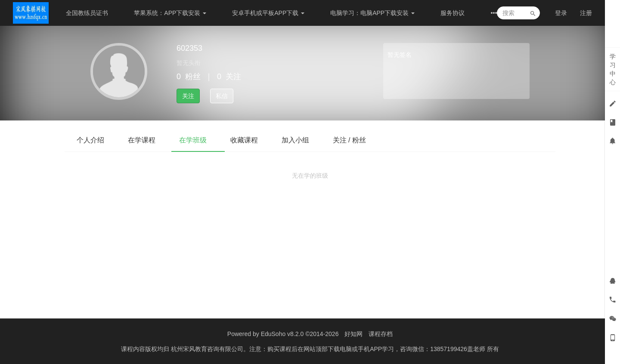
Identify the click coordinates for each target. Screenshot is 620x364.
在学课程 (145, 140)
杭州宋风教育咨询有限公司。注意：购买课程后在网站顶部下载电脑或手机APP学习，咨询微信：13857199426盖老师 (329, 349)
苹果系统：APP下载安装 (170, 13)
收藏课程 (251, 140)
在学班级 (198, 140)
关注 (188, 96)
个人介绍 (91, 140)
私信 (222, 96)
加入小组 (305, 140)
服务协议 (453, 13)
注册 (586, 13)
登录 (561, 13)
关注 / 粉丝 (361, 140)
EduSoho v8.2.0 (282, 334)
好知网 (353, 334)
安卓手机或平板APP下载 (268, 13)
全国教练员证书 (87, 13)
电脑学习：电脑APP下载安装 (372, 13)
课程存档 (381, 334)
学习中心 (613, 69)
